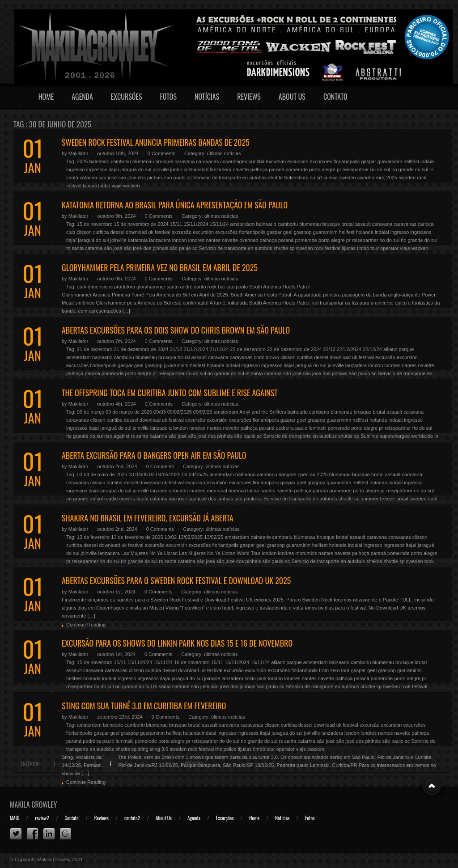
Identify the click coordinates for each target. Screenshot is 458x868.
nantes (213, 240)
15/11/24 (219, 224)
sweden (348, 178)
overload (249, 240)
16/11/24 (260, 662)
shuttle (275, 178)
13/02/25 (214, 537)
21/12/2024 (196, 349)
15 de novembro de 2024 (141, 224)
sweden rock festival (318, 248)
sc (189, 178)
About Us (292, 97)
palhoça (259, 169)
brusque (164, 161)
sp (313, 178)
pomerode (297, 169)
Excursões (127, 97)
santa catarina (82, 178)
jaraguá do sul (136, 169)
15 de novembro (95, 224)
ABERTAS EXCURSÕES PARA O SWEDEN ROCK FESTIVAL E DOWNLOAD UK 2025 (176, 580)
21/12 (176, 349)
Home (46, 97)
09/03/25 (203, 412)
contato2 (132, 818)
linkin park (256, 678)
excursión (298, 161)
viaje (117, 186)
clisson (84, 232)
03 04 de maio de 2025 (102, 474)
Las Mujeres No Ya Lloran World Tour (220, 553)
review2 (42, 818)
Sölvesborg (296, 178)
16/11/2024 (237, 662)
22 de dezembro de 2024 (294, 349)
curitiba (257, 161)
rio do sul (380, 169)
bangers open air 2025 (303, 474)
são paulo (175, 178)
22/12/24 (372, 349)
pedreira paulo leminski (301, 428)
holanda (365, 232)
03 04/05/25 (195, 474)
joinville (161, 169)
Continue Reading (86, 625)
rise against (117, 436)
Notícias (207, 97)
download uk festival (148, 232)
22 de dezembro (248, 349)
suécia (331, 178)
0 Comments (161, 153)
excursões (321, 161)
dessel (117, 232)
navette (241, 169)
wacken (131, 186)
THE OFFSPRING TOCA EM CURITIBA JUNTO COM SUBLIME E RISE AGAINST (170, 393)
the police (226, 749)
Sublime (369, 436)
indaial (428, 161)
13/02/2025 (190, 537)
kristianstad (196, 169)
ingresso (76, 169)
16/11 (217, 662)
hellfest (411, 161)
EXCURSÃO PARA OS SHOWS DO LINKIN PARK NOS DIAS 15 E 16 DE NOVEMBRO (177, 643)
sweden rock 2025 (377, 178)
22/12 (329, 349)
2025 (82, 161)
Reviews (249, 97)
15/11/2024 (196, 224)
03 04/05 (138, 474)
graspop (303, 232)
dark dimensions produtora (106, 287)
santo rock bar (210, 287)
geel (288, 232)
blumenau (143, 161)
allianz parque (399, 349)
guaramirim (390, 161)
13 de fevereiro (93, 537)
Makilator (78, 153)
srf (319, 178)
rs (431, 169)
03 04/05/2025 (165, 474)
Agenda (82, 97)
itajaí (114, 169)
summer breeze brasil (385, 499)
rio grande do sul (410, 169)
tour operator (384, 248)
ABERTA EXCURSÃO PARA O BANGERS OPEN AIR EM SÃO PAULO (154, 455)
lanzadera (221, 169)
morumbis (306, 553)
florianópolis (347, 161)
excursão (276, 161)
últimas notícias (224, 153)
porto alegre (322, 169)
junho (176, 169)
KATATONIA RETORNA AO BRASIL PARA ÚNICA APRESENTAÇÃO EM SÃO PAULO (175, 205)
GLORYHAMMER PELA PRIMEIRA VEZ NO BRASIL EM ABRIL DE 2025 (160, 267)
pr (339, 169)
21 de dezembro (95, 349)
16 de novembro (192, 662)
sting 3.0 (159, 749)
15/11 (176, 224)
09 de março (91, 412)
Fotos (168, 97)
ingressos (97, 169)
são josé (108, 178)
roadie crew (117, 499)
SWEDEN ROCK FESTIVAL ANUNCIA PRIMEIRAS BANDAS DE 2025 (156, 142)
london (180, 240)
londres (196, 240)
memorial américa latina (233, 491)
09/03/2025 (180, 412)
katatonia (138, 240)
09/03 (160, 412)
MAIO (15, 818)
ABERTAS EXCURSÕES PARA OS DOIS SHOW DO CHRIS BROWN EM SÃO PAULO (176, 330)
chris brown (267, 357)
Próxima (194, 764)
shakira (374, 561)
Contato (335, 97)
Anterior (30, 764)
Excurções (225, 818)
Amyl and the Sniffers (263, 412)
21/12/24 (219, 349)
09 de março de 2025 (129, 412)
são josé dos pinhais (140, 178)
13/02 (171, 537)
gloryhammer (151, 287)
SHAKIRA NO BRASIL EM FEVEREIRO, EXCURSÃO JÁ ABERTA (148, 518)
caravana (184, 161)
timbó (104, 186)
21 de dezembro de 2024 (141, 349)
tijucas (90, 186)
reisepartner (356, 169)
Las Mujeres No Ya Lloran (149, 553)
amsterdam (242, 224)
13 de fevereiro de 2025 (137, 537)
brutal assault (356, 224)
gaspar (369, 161)
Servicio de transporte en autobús (230, 178)
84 (169, 764)
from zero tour (334, 670)
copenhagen (234, 161)
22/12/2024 (349, 349)
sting (143, 749)
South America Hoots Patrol (279, 287)
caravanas (208, 161)
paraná (276, 169)
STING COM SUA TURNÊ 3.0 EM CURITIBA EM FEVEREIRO (144, 706)
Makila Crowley (34, 804)
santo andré (179, 287)
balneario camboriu (110, 161)
